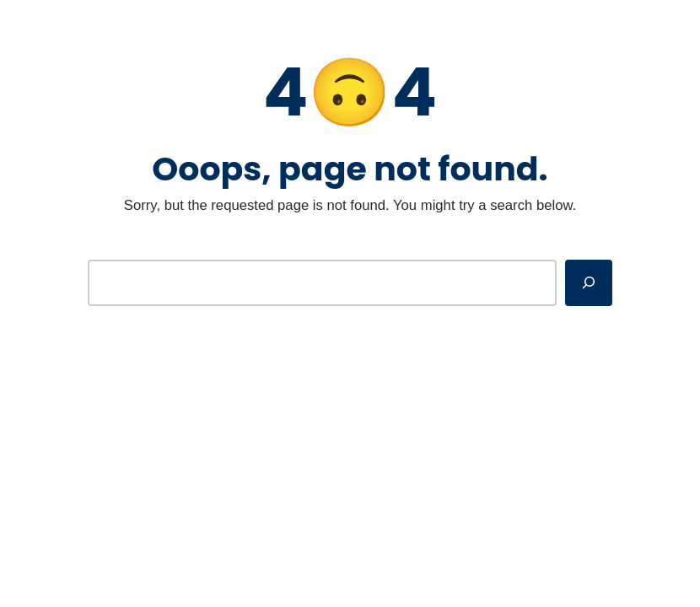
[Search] (589, 283)
